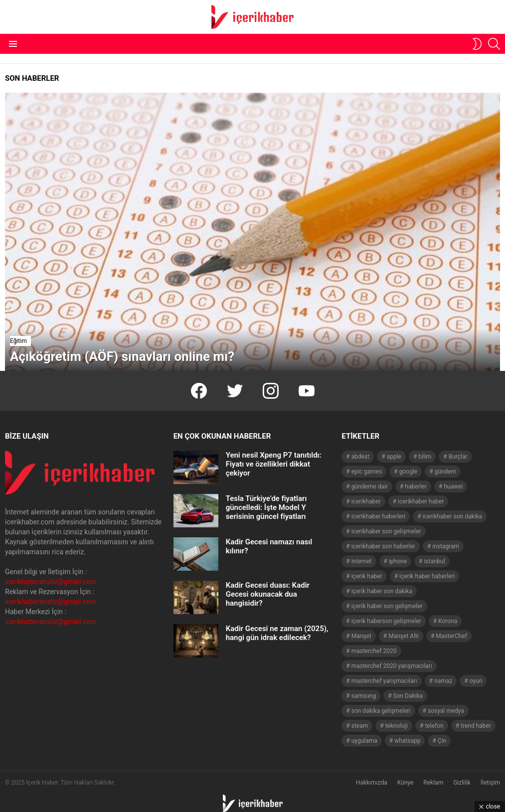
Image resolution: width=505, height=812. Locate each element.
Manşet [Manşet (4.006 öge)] (361, 636)
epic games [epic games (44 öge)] (367, 472)
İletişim (490, 783)
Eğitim (18, 341)
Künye (406, 783)
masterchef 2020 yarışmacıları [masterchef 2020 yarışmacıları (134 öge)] (392, 666)
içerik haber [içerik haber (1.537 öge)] (367, 576)
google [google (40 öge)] (408, 472)
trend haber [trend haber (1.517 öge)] (476, 726)
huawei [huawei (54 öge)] (453, 487)
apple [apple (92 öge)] (394, 457)
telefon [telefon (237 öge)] (434, 726)
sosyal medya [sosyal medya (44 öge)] (446, 711)
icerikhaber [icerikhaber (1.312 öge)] (366, 501)
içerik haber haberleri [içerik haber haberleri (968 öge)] (427, 576)
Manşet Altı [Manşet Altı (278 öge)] (404, 636)
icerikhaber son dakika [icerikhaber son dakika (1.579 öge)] (452, 516)
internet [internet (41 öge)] (362, 561)
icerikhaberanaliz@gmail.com (51, 582)
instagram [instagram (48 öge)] (446, 546)
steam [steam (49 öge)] (360, 726)
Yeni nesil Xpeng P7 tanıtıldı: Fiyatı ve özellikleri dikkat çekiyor (274, 464)
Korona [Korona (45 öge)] (448, 621)
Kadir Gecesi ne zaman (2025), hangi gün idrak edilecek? (277, 633)
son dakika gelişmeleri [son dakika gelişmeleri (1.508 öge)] (381, 711)
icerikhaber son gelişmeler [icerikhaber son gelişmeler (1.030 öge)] (386, 531)
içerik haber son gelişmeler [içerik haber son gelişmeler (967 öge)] (387, 606)
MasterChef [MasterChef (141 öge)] (451, 636)
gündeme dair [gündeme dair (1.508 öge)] (370, 487)
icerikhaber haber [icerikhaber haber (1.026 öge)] (421, 501)
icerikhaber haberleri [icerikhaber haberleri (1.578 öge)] (378, 516)
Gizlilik (462, 783)
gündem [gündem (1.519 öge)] (446, 472)
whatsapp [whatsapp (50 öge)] (407, 741)
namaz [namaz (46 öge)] (443, 681)
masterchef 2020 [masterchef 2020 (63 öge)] (374, 651)
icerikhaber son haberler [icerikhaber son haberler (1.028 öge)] (383, 546)
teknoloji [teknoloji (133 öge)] (397, 726)
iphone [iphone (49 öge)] (398, 561)
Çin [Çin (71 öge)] (442, 741)
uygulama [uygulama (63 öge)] (364, 741)
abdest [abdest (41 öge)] (361, 457)
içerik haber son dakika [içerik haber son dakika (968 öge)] (382, 591)
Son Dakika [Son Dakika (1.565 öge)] (408, 696)
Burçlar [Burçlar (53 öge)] (458, 457)
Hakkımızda (372, 783)
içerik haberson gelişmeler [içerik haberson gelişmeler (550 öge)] (386, 621)
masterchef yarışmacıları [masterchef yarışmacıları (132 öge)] (384, 681)
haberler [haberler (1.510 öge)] (416, 487)
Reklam (433, 783)
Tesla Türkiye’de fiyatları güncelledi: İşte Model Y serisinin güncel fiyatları (266, 507)
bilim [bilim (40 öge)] (425, 457)
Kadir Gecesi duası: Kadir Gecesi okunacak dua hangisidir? (268, 594)
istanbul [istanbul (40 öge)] (434, 561)
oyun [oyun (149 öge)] (476, 681)
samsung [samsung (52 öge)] (364, 696)
